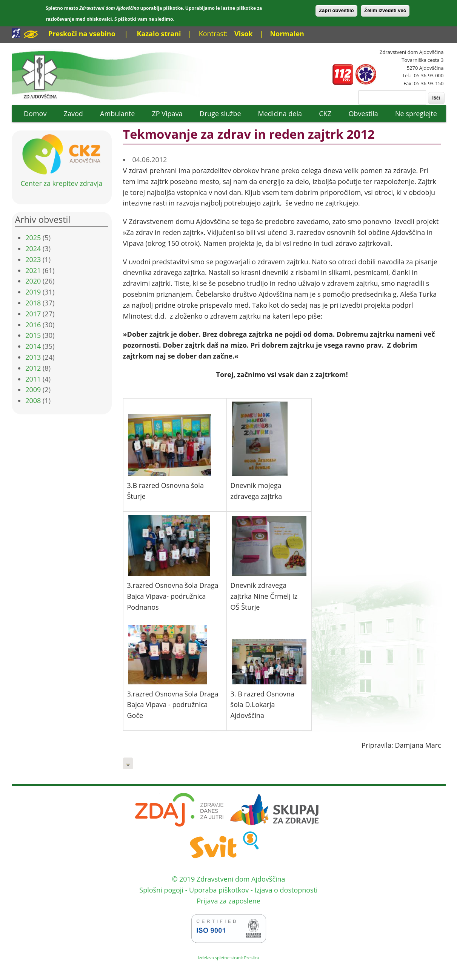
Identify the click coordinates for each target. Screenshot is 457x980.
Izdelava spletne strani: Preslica (228, 958)
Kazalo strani (159, 34)
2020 (33, 281)
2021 (33, 270)
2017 (33, 314)
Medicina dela (280, 113)
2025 (33, 238)
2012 (33, 368)
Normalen (287, 34)
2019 (33, 292)
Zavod (73, 113)
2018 (33, 303)
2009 (33, 390)
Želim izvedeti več (385, 10)
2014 (33, 346)
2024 (33, 248)
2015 (33, 335)
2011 (33, 379)
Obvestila (363, 113)
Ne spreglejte (416, 113)
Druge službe (220, 113)
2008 (33, 400)
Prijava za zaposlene (229, 901)
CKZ (325, 113)
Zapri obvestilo (336, 10)
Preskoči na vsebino (82, 34)
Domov (35, 113)
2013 (33, 357)
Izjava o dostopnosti (286, 890)
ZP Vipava (167, 113)
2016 (33, 325)
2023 (33, 259)
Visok (243, 34)
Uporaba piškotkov (219, 890)
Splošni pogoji (161, 890)
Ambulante (117, 113)
